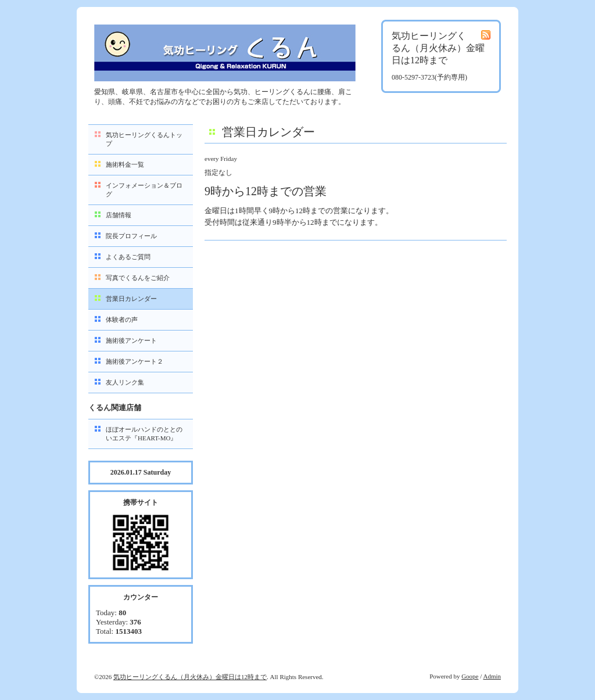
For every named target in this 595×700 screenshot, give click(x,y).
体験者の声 (122, 320)
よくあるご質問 (128, 257)
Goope (470, 676)
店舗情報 (119, 215)
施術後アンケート (131, 340)
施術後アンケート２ (135, 361)
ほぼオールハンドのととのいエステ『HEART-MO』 (144, 434)
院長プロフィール (131, 236)
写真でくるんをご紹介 (138, 278)
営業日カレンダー (131, 299)
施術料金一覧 (125, 164)
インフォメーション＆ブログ (144, 190)
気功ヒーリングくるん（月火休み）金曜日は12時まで (190, 677)
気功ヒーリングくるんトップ (144, 139)
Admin (492, 676)
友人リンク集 (125, 382)
